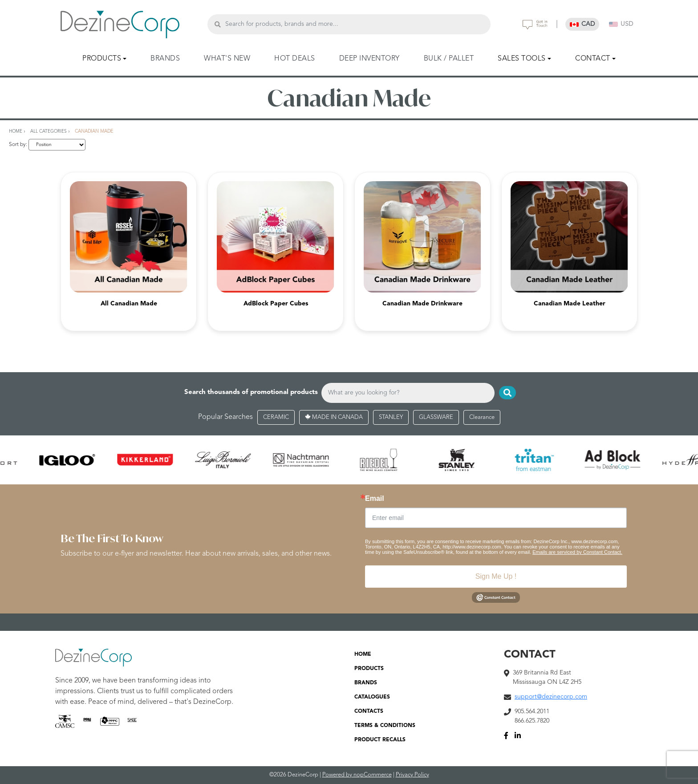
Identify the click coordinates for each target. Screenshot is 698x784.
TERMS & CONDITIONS (385, 726)
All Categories (49, 131)
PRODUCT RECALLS (380, 740)
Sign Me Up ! (496, 576)
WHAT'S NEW (227, 59)
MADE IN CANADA (334, 417)
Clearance (482, 417)
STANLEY (391, 417)
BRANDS (165, 59)
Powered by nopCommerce (357, 775)
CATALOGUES (372, 697)
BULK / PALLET (449, 59)
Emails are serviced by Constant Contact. (577, 552)
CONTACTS (369, 711)
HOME (363, 654)
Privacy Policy (412, 775)
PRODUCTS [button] (102, 59)
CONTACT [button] (593, 59)
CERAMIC (276, 417)
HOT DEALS (295, 59)
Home (16, 131)
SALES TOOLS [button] (522, 59)
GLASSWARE (436, 417)
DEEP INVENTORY (369, 59)
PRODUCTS (369, 669)
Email (375, 499)
